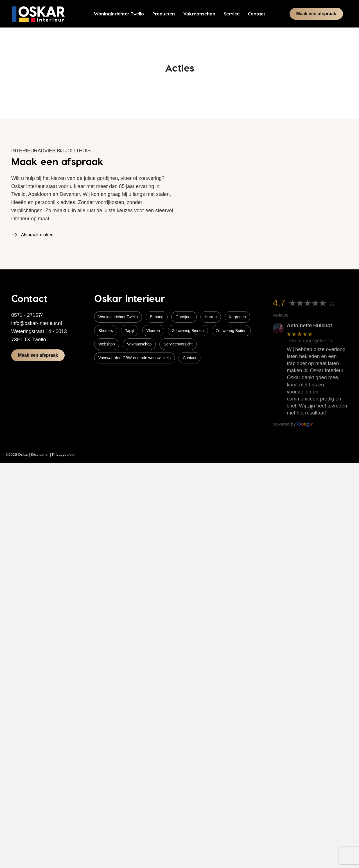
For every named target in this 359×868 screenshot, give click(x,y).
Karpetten (237, 317)
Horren (211, 317)
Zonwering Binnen (188, 331)
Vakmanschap (139, 344)
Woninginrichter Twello (118, 317)
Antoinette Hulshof (309, 326)
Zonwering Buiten (231, 331)
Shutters (106, 331)
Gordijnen (184, 317)
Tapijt (130, 331)
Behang (157, 317)
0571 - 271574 (28, 315)
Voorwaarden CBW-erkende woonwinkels (135, 358)
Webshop (107, 344)
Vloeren (153, 331)
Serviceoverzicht (178, 344)
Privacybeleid (63, 454)
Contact (189, 358)
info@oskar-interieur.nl (37, 323)
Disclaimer (40, 454)
